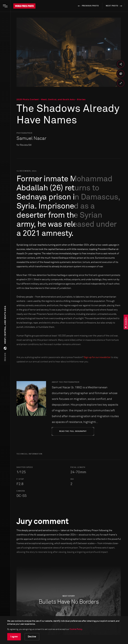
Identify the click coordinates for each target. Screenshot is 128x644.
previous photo (88, 6)
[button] (5, 333)
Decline (32, 637)
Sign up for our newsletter (97, 357)
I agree (14, 637)
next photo (114, 6)
